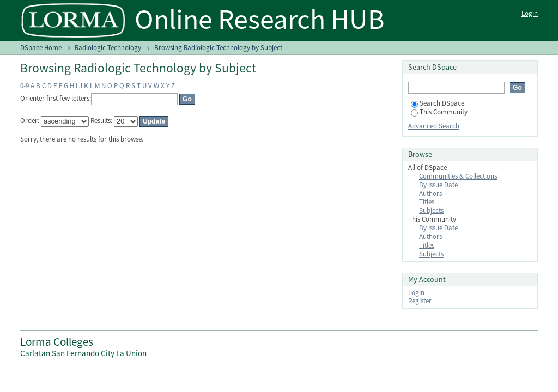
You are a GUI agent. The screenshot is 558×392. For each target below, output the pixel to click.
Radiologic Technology (108, 48)
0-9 (25, 86)
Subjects (431, 210)
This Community (439, 112)
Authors (430, 194)
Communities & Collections (458, 176)
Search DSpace (438, 103)
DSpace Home (41, 48)
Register (420, 301)
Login (530, 13)
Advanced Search (434, 126)
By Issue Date (438, 185)
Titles (427, 202)
